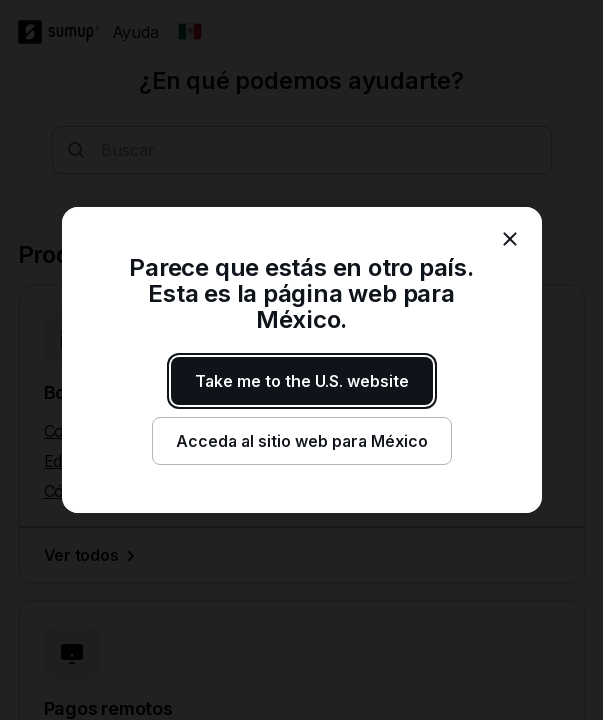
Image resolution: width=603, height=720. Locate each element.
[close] (510, 239)
